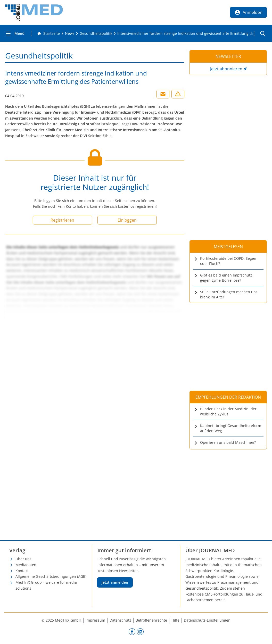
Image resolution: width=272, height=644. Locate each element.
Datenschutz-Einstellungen (207, 620)
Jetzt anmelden (115, 582)
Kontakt (22, 571)
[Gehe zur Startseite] (48, 34)
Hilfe (175, 620)
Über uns (23, 559)
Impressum (95, 620)
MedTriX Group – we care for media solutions (46, 585)
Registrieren (62, 220)
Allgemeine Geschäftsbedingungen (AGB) (51, 576)
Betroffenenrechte (151, 620)
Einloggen (127, 220)
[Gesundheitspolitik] (96, 34)
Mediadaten (26, 565)
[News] (70, 34)
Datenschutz (120, 620)
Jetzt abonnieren (226, 69)
